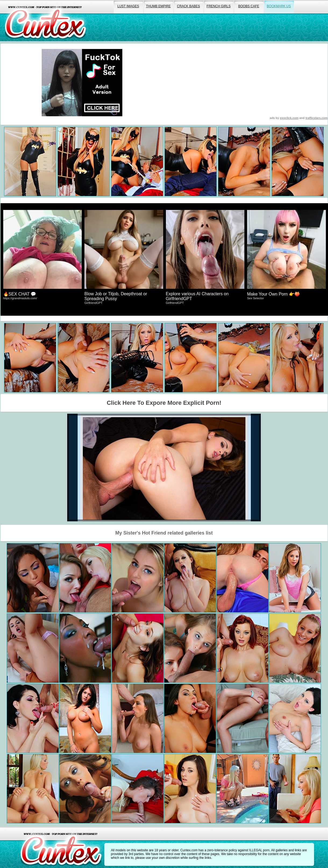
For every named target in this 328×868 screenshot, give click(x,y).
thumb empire (158, 6)
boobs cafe (249, 6)
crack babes (188, 6)
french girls (218, 6)
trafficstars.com (317, 118)
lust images (128, 6)
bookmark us (279, 6)
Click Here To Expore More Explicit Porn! (164, 403)
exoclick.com (289, 118)
